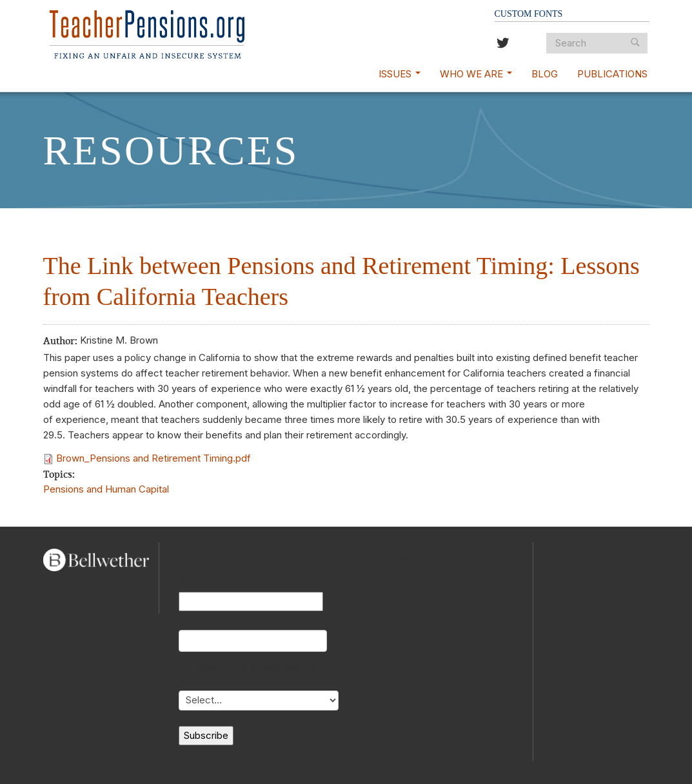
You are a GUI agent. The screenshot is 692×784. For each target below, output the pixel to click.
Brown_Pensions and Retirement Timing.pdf (153, 458)
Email (190, 619)
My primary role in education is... (250, 667)
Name (192, 581)
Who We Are (476, 74)
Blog (545, 74)
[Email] (253, 641)
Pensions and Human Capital (106, 489)
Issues (400, 74)
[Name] (251, 602)
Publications (612, 74)
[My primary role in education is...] (259, 701)
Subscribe (206, 735)
